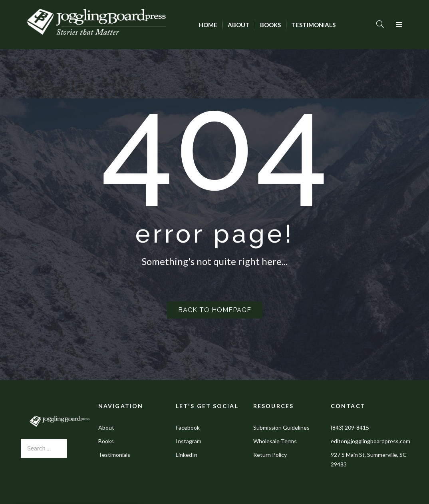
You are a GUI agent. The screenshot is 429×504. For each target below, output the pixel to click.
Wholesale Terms (275, 441)
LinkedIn (187, 455)
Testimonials (114, 455)
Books (106, 441)
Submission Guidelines (281, 427)
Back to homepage (215, 310)
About (106, 427)
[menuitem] (208, 25)
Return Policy (270, 455)
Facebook (188, 427)
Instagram (189, 441)
